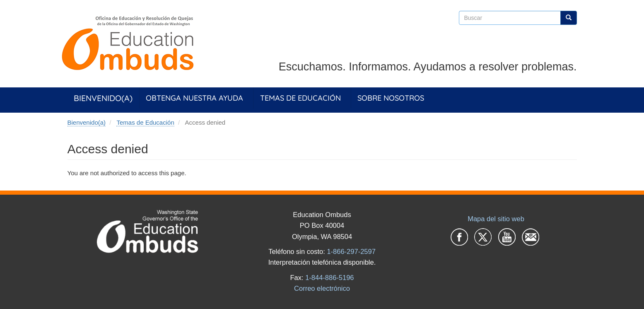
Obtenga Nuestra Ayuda (194, 98)
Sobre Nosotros (391, 98)
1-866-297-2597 (351, 251)
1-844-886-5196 (329, 278)
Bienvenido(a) (103, 98)
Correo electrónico (322, 288)
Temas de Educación (300, 98)
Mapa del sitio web (496, 219)
